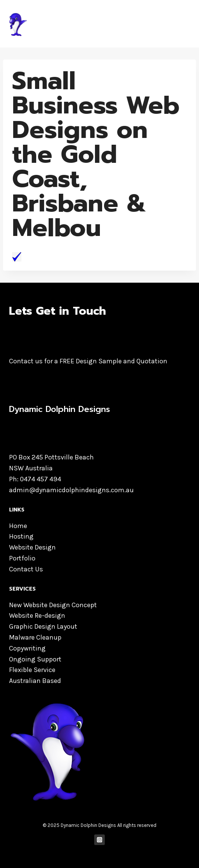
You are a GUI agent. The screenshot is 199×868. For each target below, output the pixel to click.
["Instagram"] (100, 840)
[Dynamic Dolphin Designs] (66, 24)
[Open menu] (183, 24)
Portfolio (22, 558)
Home (18, 526)
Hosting (21, 536)
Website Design (32, 547)
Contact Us (26, 569)
